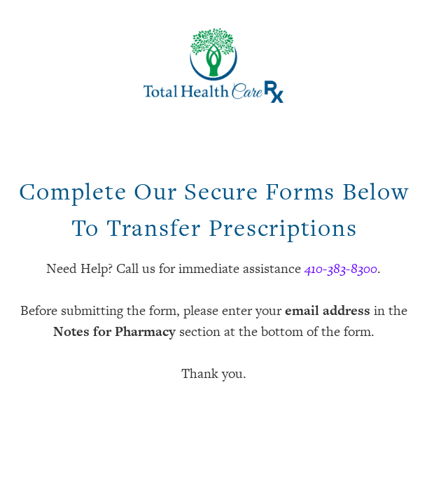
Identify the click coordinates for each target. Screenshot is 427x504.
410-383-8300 (341, 268)
